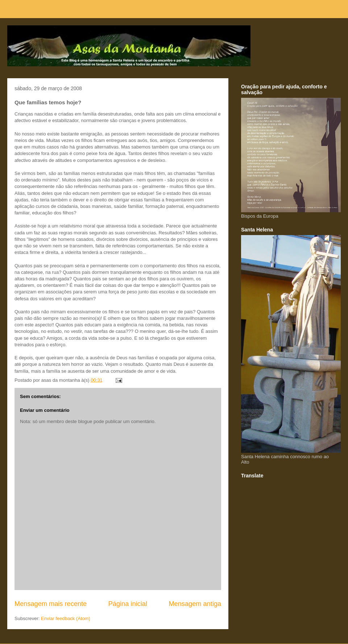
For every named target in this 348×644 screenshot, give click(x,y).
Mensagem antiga (195, 604)
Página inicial (128, 604)
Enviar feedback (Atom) (66, 618)
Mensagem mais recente (51, 604)
